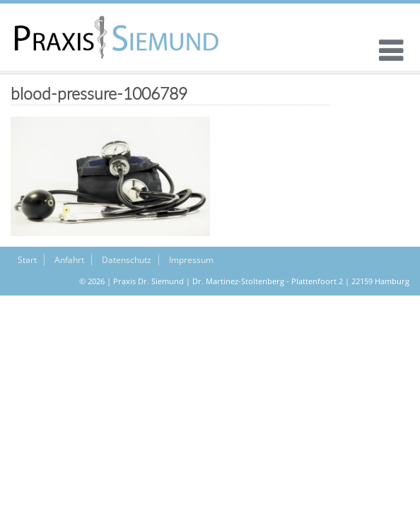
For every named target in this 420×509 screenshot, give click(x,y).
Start (27, 260)
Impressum (191, 260)
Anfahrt (69, 260)
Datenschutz (127, 260)
